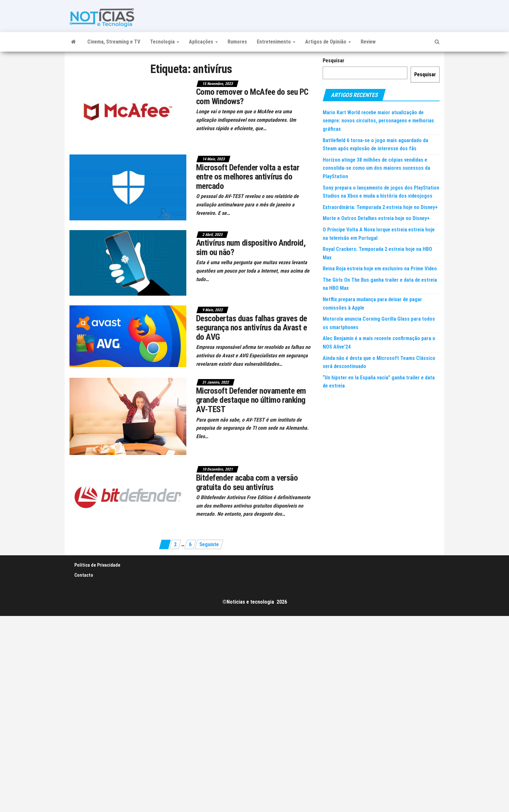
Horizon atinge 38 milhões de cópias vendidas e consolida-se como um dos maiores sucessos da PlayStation (376, 168)
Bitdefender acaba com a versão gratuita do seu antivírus (247, 482)
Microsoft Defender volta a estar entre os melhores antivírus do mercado (248, 177)
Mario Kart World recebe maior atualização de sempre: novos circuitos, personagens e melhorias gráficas (378, 121)
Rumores (237, 42)
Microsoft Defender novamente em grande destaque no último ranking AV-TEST (251, 400)
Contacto (84, 575)
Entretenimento (276, 42)
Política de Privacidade (97, 565)
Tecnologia (165, 42)
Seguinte (209, 544)
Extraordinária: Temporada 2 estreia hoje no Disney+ (380, 207)
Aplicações (203, 42)
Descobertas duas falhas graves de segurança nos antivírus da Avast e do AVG (252, 328)
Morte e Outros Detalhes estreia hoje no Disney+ (376, 218)
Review (368, 42)
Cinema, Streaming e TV (114, 42)
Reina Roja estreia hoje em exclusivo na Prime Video (380, 269)
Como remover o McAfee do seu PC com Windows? (252, 97)
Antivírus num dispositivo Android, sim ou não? (251, 247)
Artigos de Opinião (328, 42)
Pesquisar (334, 61)
